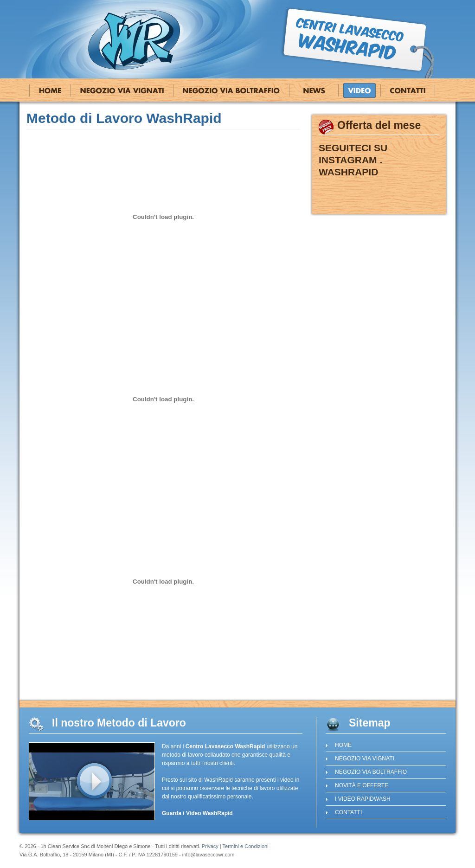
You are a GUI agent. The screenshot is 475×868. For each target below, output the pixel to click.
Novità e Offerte (314, 90)
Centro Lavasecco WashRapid (135, 39)
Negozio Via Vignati (122, 90)
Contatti (408, 90)
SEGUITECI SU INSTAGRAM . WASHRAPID (353, 160)
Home (50, 90)
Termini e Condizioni (246, 846)
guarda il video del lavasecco (92, 781)
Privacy (210, 846)
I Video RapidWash (359, 90)
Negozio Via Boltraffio (231, 90)
